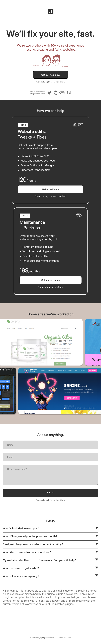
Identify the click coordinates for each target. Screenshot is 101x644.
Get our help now (51, 75)
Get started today (51, 280)
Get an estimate (51, 189)
